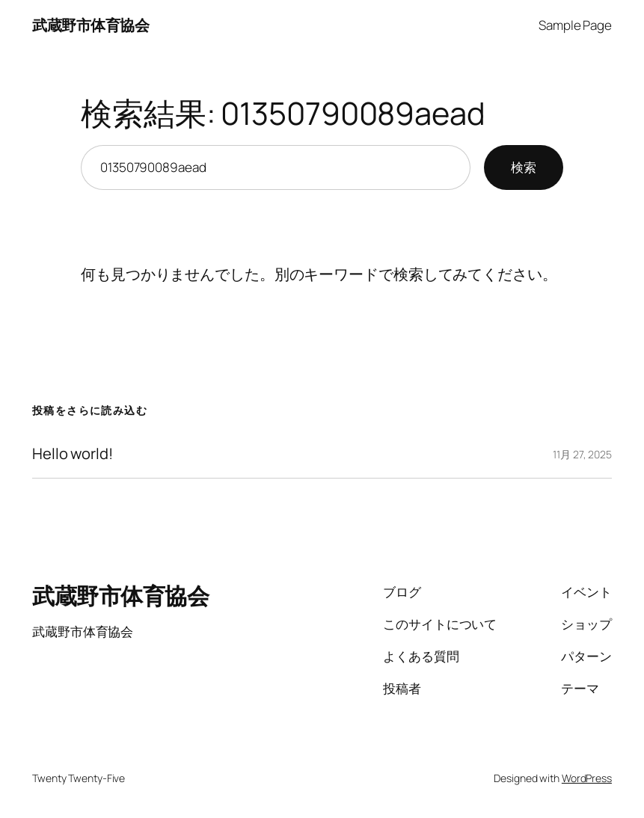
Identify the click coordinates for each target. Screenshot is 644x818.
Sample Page (575, 25)
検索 (524, 167)
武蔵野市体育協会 (91, 25)
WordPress (587, 778)
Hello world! (73, 454)
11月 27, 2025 (582, 454)
